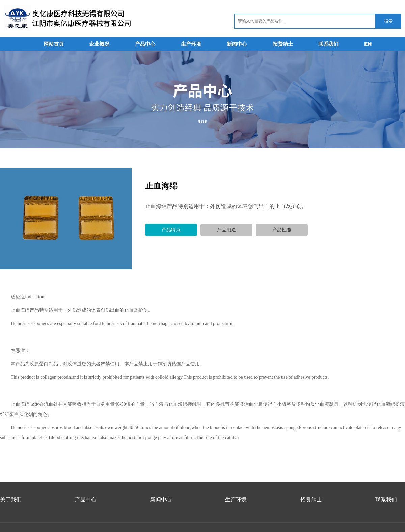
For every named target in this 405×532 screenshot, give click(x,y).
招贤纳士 (283, 44)
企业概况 (99, 44)
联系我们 (328, 44)
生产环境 (191, 44)
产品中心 (145, 44)
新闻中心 (237, 44)
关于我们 (11, 499)
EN (368, 44)
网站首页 (54, 44)
